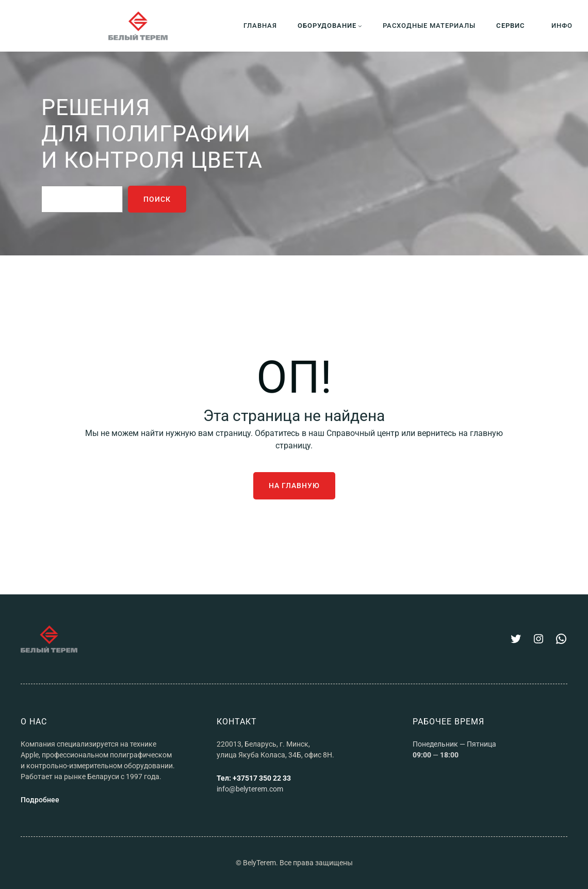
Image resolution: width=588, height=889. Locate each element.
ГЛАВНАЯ (260, 26)
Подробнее (40, 800)
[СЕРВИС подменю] (513, 26)
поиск (157, 199)
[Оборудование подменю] (330, 26)
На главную (294, 486)
